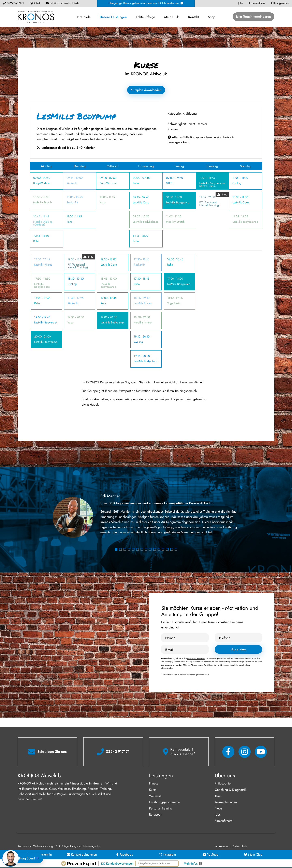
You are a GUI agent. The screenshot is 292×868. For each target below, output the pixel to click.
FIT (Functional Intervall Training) (209, 204)
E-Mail (169, 650)
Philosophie (223, 783)
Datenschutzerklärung (196, 658)
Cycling (237, 183)
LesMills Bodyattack (46, 322)
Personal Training (161, 808)
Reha (36, 241)
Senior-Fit (72, 202)
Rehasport (156, 814)
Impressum (221, 846)
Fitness (154, 783)
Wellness (155, 796)
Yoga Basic (174, 303)
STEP (169, 183)
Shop (211, 17)
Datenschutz (240, 846)
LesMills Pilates (43, 265)
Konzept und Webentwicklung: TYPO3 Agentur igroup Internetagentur (59, 846)
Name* (170, 638)
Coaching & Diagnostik (231, 790)
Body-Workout (42, 183)
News (218, 808)
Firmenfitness (223, 821)
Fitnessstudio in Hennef (87, 783)
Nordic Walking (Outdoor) (43, 223)
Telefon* (224, 638)
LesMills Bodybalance (146, 222)
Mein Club (172, 17)
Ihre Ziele (84, 17)
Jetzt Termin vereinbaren (253, 17)
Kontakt (193, 17)
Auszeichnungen (226, 802)
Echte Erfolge (145, 17)
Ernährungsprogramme (164, 802)
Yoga (103, 202)
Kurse (153, 790)
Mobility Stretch (42, 202)
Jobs (218, 814)
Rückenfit (72, 183)
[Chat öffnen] (24, 858)
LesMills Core (141, 202)
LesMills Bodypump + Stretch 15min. (212, 184)
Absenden (238, 649)
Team (218, 796)
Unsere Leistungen (113, 17)
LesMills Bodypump (178, 202)
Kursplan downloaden (146, 90)
